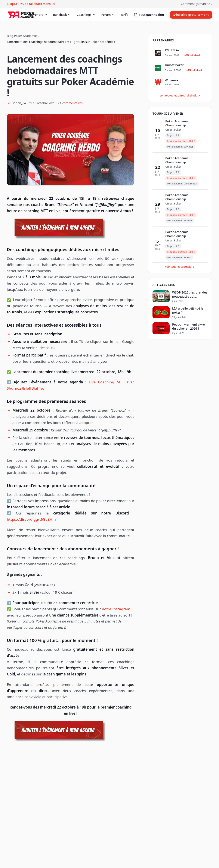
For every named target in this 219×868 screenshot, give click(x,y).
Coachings (86, 15)
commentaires (73, 103)
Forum (108, 15)
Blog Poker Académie (22, 36)
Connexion (156, 15)
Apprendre (38, 15)
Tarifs (124, 15)
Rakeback (62, 15)
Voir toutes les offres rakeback (180, 96)
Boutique (143, 15)
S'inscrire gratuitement (191, 15)
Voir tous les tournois (180, 267)
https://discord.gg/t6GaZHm (31, 519)
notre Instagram (116, 609)
